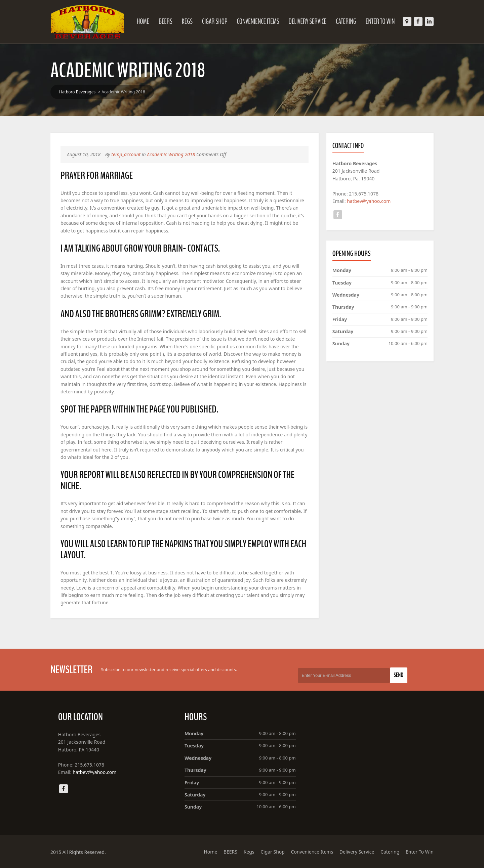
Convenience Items (258, 21)
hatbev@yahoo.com (369, 201)
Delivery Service (308, 21)
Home (143, 21)
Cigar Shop (215, 21)
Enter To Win (380, 21)
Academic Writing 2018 (171, 154)
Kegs (187, 21)
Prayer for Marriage (97, 176)
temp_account (126, 154)
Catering (346, 21)
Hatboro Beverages (77, 92)
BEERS (166, 21)
